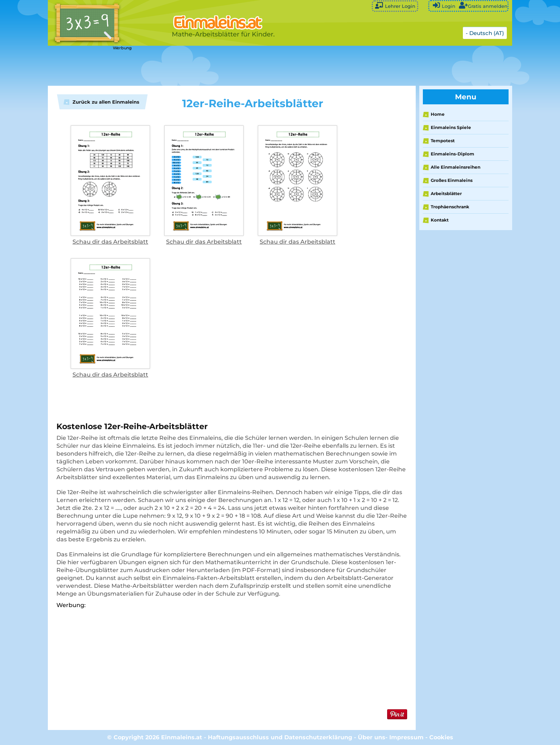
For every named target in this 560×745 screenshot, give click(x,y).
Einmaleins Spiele (451, 127)
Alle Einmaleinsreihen (456, 167)
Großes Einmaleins (452, 180)
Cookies (441, 737)
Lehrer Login (395, 6)
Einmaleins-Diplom (452, 154)
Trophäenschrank (450, 207)
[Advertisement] (226, 66)
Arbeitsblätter (446, 193)
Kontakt (440, 220)
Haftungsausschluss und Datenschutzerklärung (280, 737)
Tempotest (443, 141)
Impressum (406, 737)
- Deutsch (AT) (485, 33)
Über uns (372, 737)
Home (438, 114)
